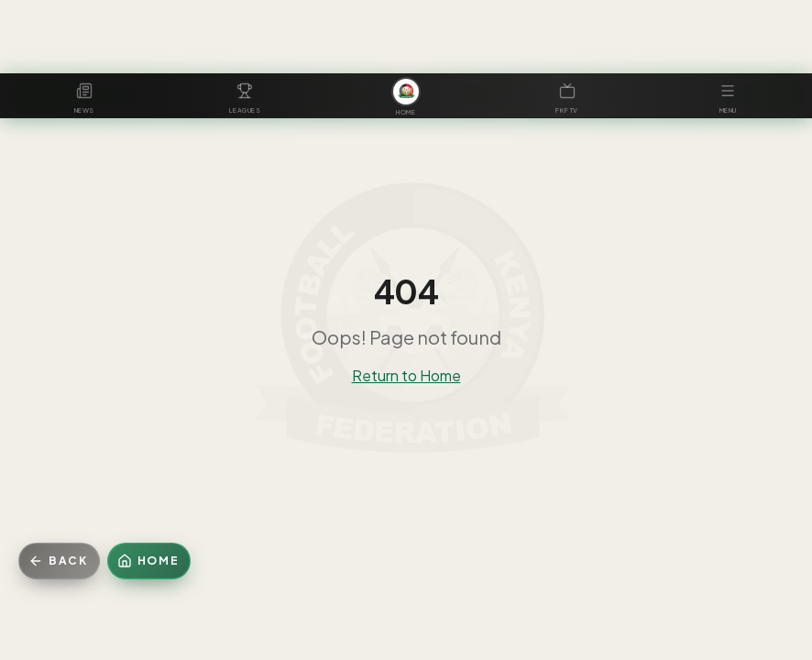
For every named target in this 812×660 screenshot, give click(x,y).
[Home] (149, 561)
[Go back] (59, 561)
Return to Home (406, 375)
